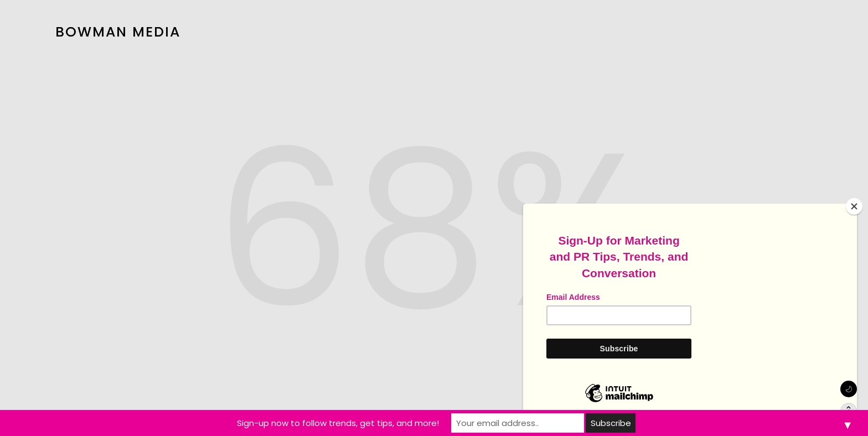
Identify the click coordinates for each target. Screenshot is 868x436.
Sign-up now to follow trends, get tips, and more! (338, 423)
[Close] (854, 206)
